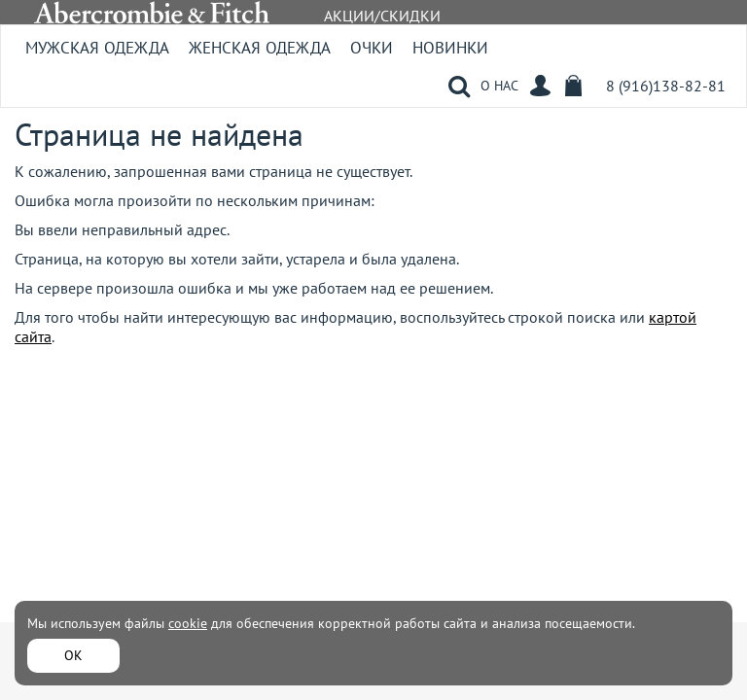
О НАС (499, 86)
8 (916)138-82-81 (666, 86)
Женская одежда (260, 48)
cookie (188, 623)
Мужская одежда (97, 48)
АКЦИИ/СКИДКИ (382, 16)
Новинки (450, 48)
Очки (372, 48)
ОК (73, 655)
